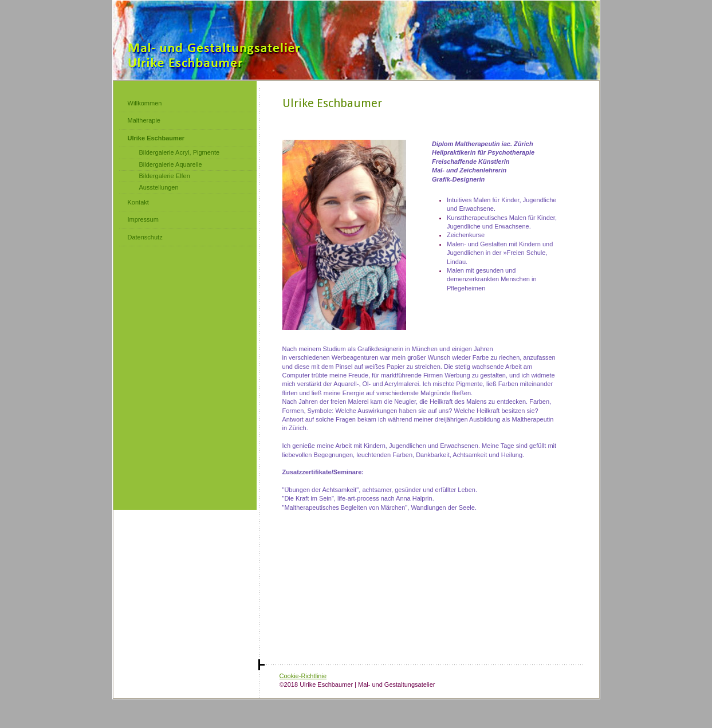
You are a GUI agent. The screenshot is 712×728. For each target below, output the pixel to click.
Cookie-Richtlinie (303, 676)
